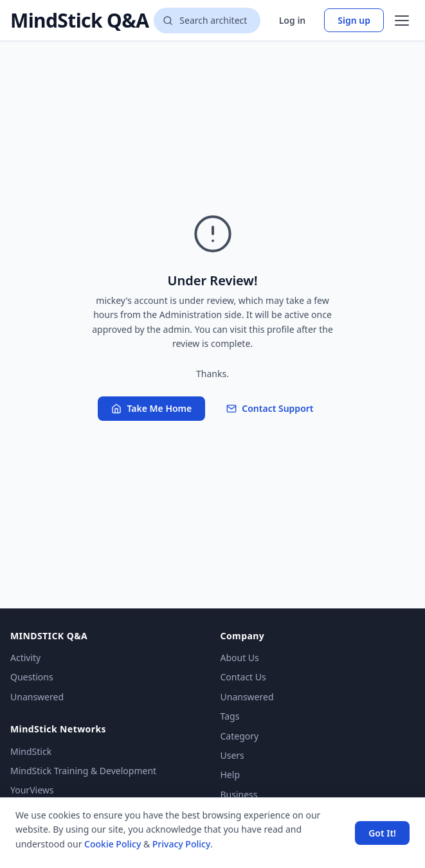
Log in (293, 20)
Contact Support (270, 408)
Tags (230, 716)
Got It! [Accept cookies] (382, 833)
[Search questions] (207, 21)
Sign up (354, 20)
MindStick (31, 751)
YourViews (32, 790)
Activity (25, 658)
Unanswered (37, 697)
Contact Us (243, 677)
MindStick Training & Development (83, 771)
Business (239, 794)
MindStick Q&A (79, 21)
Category (240, 736)
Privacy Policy (181, 844)
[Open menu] (402, 21)
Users (232, 755)
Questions (32, 677)
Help (231, 775)
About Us (240, 658)
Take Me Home (151, 408)
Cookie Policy (113, 844)
